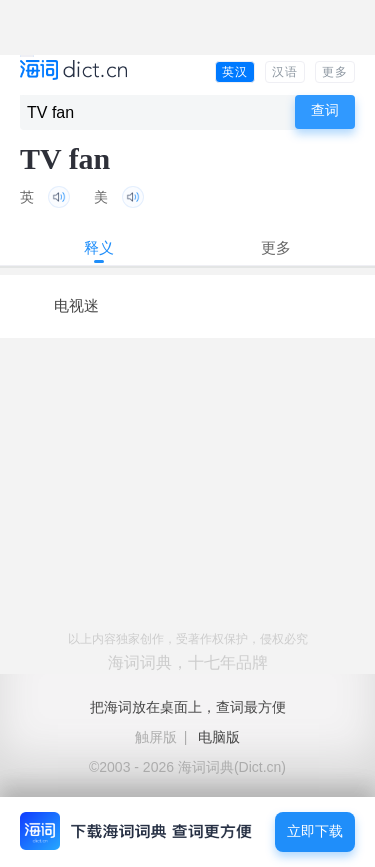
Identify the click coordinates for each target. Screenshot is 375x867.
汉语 (285, 72)
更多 (335, 72)
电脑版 (219, 737)
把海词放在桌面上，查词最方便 (188, 707)
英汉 (235, 72)
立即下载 (315, 831)
